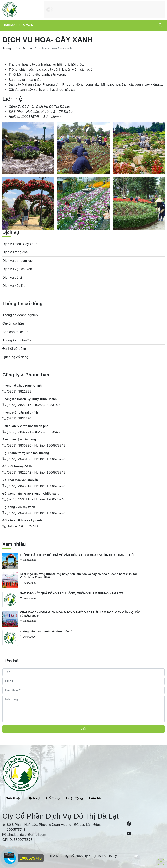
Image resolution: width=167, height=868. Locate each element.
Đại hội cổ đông (14, 349)
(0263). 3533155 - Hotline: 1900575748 (34, 459)
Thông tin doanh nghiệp (20, 315)
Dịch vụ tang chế (15, 252)
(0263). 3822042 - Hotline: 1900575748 (34, 472)
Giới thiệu (13, 798)
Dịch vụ (27, 48)
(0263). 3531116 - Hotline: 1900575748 (34, 499)
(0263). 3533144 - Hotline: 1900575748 (34, 513)
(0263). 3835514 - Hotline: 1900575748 (34, 486)
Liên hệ (95, 798)
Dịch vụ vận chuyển (17, 269)
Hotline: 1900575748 (18, 25)
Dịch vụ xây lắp (14, 286)
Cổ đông (53, 798)
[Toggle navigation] (151, 25)
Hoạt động (75, 798)
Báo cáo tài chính (15, 332)
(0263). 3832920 (17, 418)
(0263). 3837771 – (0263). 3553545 (31, 432)
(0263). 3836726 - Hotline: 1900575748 (34, 445)
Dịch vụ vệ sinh (14, 277)
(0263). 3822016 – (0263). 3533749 (31, 405)
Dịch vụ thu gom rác (17, 261)
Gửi (84, 729)
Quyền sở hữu (13, 323)
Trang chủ (10, 48)
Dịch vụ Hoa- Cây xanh (20, 244)
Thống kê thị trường (17, 340)
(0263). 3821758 (17, 392)
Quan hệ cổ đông (15, 357)
